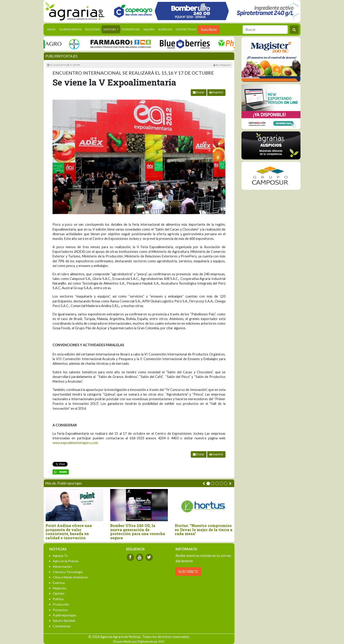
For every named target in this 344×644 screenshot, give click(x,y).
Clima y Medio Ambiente (70, 577)
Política (58, 599)
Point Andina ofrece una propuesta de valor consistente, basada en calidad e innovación (69, 532)
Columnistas (62, 626)
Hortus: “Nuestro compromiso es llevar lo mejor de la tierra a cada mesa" (204, 530)
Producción (61, 604)
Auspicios (165, 29)
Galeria (149, 29)
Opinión (59, 593)
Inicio (52, 29)
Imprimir (216, 92)
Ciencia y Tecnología (68, 572)
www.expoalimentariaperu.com (75, 443)
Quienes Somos (70, 29)
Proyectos (60, 610)
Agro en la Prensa (66, 561)
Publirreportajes (61, 56)
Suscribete (209, 30)
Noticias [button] (110, 29)
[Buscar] (265, 30)
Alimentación (62, 566)
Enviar (199, 92)
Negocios (60, 588)
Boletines (92, 29)
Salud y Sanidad (64, 620)
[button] (208, 484)
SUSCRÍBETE (188, 572)
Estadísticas (131, 29)
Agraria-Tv (60, 556)
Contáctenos (186, 29)
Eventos (59, 583)
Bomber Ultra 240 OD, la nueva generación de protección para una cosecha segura (138, 532)
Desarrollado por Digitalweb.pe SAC (139, 641)
